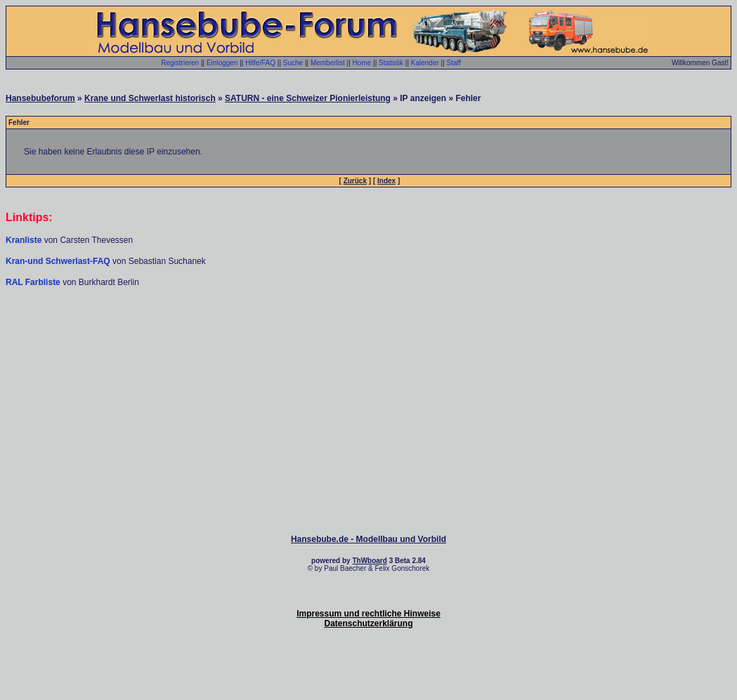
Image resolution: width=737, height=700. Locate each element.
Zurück (355, 181)
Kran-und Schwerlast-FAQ (59, 261)
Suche (293, 63)
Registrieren (180, 63)
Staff (454, 63)
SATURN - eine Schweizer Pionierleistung (308, 98)
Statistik (391, 63)
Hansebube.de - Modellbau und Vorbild (368, 539)
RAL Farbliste (34, 282)
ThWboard (369, 561)
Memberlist (328, 63)
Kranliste (24, 240)
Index (386, 181)
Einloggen (222, 63)
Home (362, 63)
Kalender (425, 63)
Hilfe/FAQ (260, 63)
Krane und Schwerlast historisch (150, 98)
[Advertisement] (369, 330)
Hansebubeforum (40, 98)
